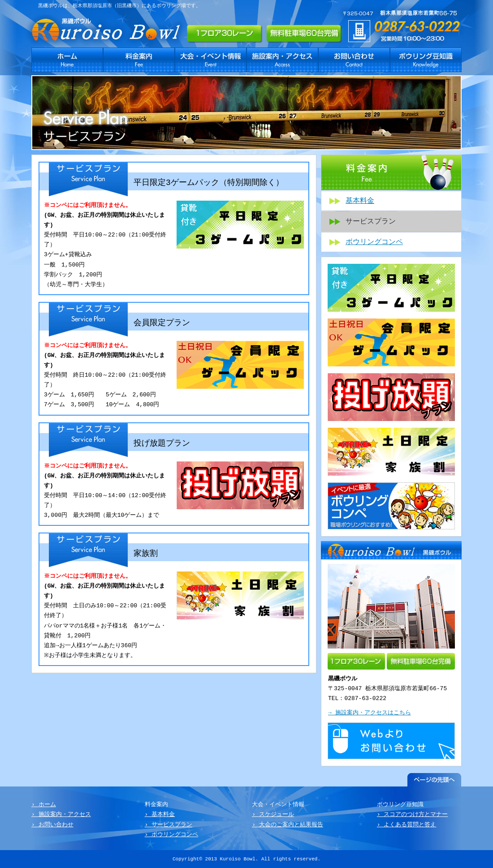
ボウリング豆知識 (426, 60)
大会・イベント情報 (211, 60)
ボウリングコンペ (374, 242)
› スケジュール (273, 815)
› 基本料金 (160, 815)
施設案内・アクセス (282, 60)
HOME (67, 60)
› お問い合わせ (52, 825)
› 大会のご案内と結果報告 (288, 825)
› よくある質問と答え (407, 825)
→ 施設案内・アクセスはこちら (370, 713)
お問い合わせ (354, 60)
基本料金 (360, 201)
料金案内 (139, 60)
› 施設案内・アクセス (61, 815)
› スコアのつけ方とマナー (413, 815)
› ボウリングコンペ (172, 835)
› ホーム (44, 805)
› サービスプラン (169, 825)
